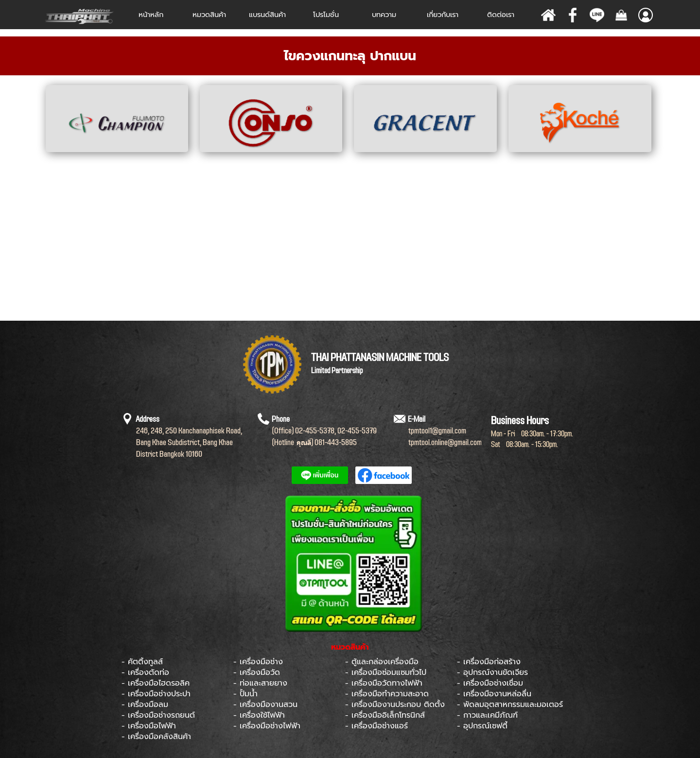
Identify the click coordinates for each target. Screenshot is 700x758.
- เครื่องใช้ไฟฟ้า (259, 715)
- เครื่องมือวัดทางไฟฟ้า (384, 683)
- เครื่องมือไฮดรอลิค (156, 683)
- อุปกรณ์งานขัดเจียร (492, 672)
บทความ (384, 15)
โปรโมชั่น (326, 15)
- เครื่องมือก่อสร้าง (489, 662)
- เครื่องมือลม (145, 705)
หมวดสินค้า (209, 15)
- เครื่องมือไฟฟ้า (149, 726)
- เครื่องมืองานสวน (265, 705)
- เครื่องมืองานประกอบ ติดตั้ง (395, 705)
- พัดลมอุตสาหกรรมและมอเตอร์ (510, 705)
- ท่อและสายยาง (260, 683)
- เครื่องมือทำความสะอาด (387, 694)
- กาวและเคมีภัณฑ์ (487, 715)
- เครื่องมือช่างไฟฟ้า (267, 726)
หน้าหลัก (151, 15)
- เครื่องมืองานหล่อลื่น (494, 694)
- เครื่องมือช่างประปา (156, 694)
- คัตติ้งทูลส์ (142, 662)
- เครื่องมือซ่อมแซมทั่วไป (386, 672)
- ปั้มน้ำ (245, 694)
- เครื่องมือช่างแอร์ (376, 726)
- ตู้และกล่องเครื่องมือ (382, 662)
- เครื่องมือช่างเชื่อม (490, 683)
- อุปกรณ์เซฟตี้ (482, 726)
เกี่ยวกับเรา (443, 15)
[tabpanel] (350, 56)
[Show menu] (646, 15)
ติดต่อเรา (501, 15)
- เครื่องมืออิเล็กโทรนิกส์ (385, 715)
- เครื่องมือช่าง (258, 662)
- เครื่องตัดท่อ (145, 672)
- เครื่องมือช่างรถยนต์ (158, 715)
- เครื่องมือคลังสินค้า (156, 737)
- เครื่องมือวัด (257, 672)
